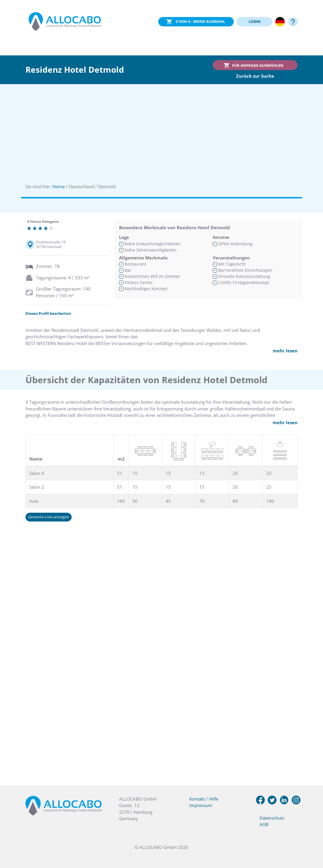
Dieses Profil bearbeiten (48, 313)
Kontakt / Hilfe (204, 799)
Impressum (201, 805)
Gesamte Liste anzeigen (49, 517)
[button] (311, 839)
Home (59, 186)
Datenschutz (272, 818)
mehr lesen (285, 351)
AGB (264, 824)
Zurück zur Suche (255, 76)
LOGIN (255, 21)
